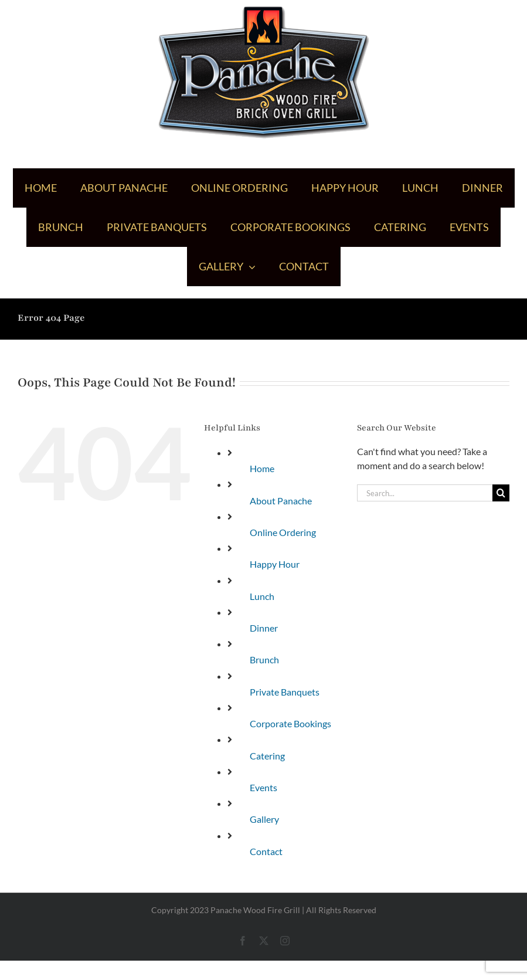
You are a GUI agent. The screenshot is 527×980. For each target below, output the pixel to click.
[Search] (501, 493)
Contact (266, 851)
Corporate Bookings (290, 723)
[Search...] (425, 493)
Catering (267, 756)
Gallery (264, 819)
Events (263, 787)
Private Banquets (285, 692)
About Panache (281, 501)
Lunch (262, 596)
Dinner (264, 628)
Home (262, 468)
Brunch (264, 659)
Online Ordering (283, 532)
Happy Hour (275, 564)
